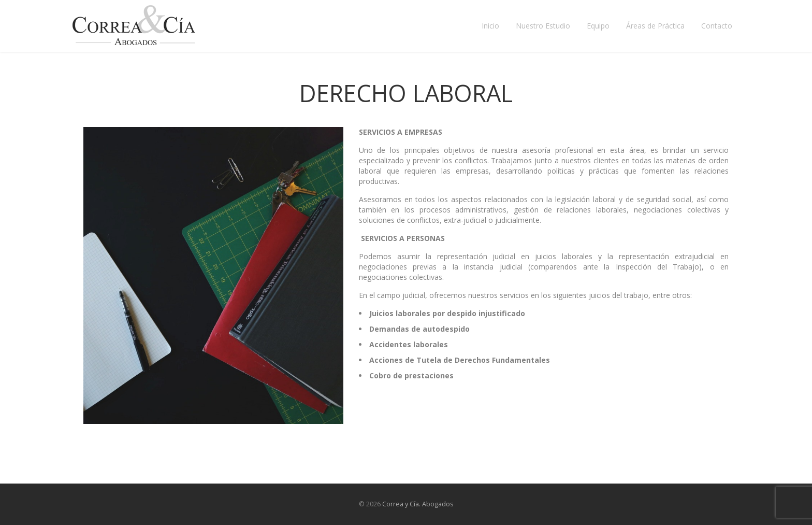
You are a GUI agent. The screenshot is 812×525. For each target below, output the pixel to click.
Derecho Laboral (406, 93)
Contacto (717, 26)
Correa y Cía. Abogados (418, 504)
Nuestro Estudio (543, 26)
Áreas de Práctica (655, 26)
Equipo (598, 26)
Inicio (490, 26)
